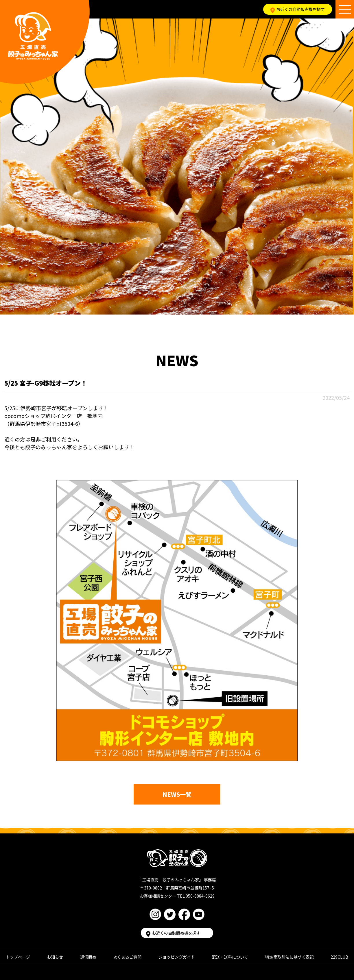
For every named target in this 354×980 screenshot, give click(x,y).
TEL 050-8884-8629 (196, 896)
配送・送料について (230, 957)
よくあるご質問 (127, 957)
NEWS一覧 (177, 794)
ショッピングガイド (177, 957)
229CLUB (339, 957)
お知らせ (55, 957)
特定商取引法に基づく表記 (290, 957)
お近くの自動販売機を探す (298, 9)
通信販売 (88, 957)
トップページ (18, 957)
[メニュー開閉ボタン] (345, 9)
